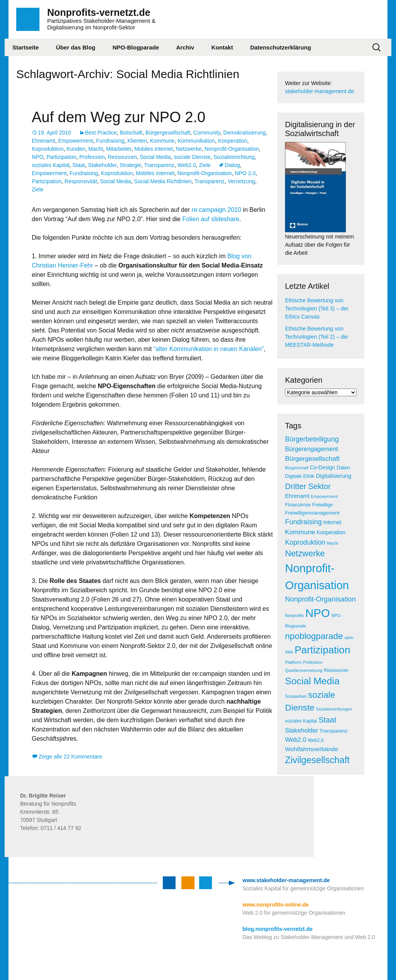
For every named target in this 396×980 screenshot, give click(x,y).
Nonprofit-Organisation (232, 149)
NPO (38, 157)
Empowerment (75, 141)
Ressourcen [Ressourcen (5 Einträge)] (336, 670)
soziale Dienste (192, 157)
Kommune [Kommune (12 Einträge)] (300, 532)
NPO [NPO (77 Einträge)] (317, 613)
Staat (79, 165)
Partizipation (61, 157)
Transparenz (159, 165)
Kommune (162, 141)
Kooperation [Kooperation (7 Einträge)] (331, 533)
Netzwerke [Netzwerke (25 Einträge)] (305, 553)
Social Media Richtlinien (163, 181)
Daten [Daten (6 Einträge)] (343, 468)
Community (207, 133)
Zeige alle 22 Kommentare (70, 757)
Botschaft (131, 133)
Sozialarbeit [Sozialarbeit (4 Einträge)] (296, 696)
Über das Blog (76, 47)
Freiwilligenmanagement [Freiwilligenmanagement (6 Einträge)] (312, 513)
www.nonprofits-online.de (276, 905)
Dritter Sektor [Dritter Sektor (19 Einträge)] (308, 486)
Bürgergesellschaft (168, 133)
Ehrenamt (44, 141)
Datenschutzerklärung (281, 47)
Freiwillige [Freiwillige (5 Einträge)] (322, 505)
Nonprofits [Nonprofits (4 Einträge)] (294, 615)
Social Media (155, 157)
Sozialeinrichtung (234, 157)
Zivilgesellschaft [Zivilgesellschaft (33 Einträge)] (317, 760)
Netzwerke (189, 149)
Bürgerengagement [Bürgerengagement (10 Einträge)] (312, 449)
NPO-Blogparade (136, 47)
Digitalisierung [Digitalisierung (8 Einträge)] (334, 476)
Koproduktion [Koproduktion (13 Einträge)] (305, 542)
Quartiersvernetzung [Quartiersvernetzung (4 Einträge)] (304, 670)
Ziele (205, 165)
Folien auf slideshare (211, 219)
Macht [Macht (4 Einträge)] (332, 543)
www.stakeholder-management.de (286, 880)
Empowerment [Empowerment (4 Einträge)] (324, 496)
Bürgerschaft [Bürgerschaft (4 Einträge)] (297, 468)
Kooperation (233, 141)
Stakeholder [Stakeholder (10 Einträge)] (301, 730)
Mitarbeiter (119, 149)
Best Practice (101, 133)
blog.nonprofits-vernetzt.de (277, 929)
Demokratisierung (244, 133)
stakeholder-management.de (319, 91)
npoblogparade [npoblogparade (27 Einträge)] (314, 636)
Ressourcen (122, 157)
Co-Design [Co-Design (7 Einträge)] (322, 468)
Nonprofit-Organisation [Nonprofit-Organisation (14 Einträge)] (320, 599)
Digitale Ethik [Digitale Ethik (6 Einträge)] (300, 476)
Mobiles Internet (154, 149)
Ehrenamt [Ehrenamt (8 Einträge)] (297, 496)
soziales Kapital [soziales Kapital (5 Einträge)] (301, 721)
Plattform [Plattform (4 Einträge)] (293, 662)
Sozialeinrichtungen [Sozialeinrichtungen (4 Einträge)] (334, 709)
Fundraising (110, 141)
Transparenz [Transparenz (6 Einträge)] (334, 731)
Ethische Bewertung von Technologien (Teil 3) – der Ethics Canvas (317, 308)
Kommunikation (196, 141)
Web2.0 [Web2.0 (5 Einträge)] (316, 740)
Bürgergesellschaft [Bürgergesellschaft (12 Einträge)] (312, 459)
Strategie (130, 165)
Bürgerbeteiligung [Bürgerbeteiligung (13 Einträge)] (312, 439)
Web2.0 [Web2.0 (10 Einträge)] (296, 740)
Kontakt (222, 47)
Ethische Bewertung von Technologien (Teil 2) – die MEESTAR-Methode (317, 337)
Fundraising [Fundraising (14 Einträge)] (303, 522)
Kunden (76, 149)
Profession (92, 157)
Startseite (26, 47)
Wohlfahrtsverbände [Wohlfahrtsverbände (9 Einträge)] (312, 749)
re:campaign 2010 (216, 210)
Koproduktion (48, 149)
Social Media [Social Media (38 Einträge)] (312, 681)
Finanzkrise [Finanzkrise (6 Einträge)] (298, 505)
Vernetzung (242, 181)
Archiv (185, 47)
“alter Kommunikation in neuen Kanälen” (208, 349)
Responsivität (81, 181)
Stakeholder (102, 165)
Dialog (232, 165)
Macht (96, 149)
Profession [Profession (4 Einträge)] (313, 662)
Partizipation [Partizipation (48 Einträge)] (323, 650)
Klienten (137, 141)
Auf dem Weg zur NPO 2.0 (119, 117)
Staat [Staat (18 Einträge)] (328, 720)
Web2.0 (187, 165)
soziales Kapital (50, 165)
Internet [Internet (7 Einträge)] (332, 522)
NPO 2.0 (245, 173)
